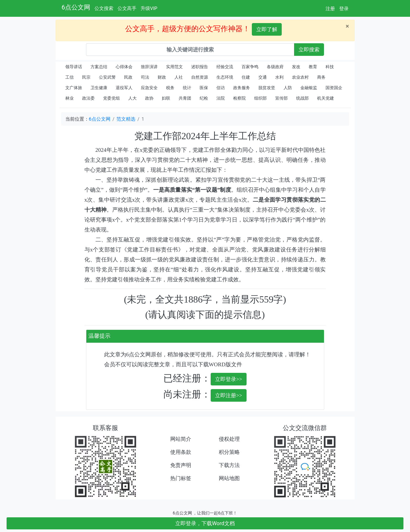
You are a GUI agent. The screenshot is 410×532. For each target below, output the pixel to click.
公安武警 (107, 77)
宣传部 (281, 98)
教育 (313, 67)
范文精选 (126, 119)
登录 (344, 9)
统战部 (302, 98)
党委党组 (111, 98)
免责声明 (181, 465)
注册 (330, 9)
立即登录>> (229, 379)
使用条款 (181, 452)
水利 (279, 77)
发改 (296, 67)
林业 (70, 98)
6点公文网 (76, 7)
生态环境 (225, 77)
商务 (321, 77)
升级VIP (149, 8)
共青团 (185, 98)
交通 (263, 77)
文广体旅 (74, 88)
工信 (70, 77)
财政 (162, 77)
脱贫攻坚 (267, 88)
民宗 (86, 77)
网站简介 (181, 439)
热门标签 (181, 478)
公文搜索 (104, 8)
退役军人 (124, 88)
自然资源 (200, 77)
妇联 (166, 98)
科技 (330, 67)
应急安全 (149, 88)
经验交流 (225, 67)
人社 (179, 77)
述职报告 (200, 67)
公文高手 (127, 8)
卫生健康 (99, 88)
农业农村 (300, 77)
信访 (221, 88)
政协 (149, 98)
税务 (170, 88)
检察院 (239, 98)
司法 (145, 77)
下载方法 (229, 465)
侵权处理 (229, 439)
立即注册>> (229, 395)
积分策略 (229, 452)
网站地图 (229, 478)
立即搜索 (309, 50)
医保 (204, 88)
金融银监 (309, 88)
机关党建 (326, 98)
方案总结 (99, 67)
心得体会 (124, 67)
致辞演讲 (149, 67)
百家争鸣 (250, 67)
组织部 (260, 98)
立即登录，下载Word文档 (205, 523)
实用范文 (174, 67)
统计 (187, 88)
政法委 (88, 98)
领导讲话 (74, 67)
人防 (288, 88)
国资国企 (334, 88)
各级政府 (275, 67)
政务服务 (242, 88)
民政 (128, 77)
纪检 (204, 98)
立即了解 (267, 29)
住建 (246, 77)
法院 (221, 98)
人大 (132, 98)
